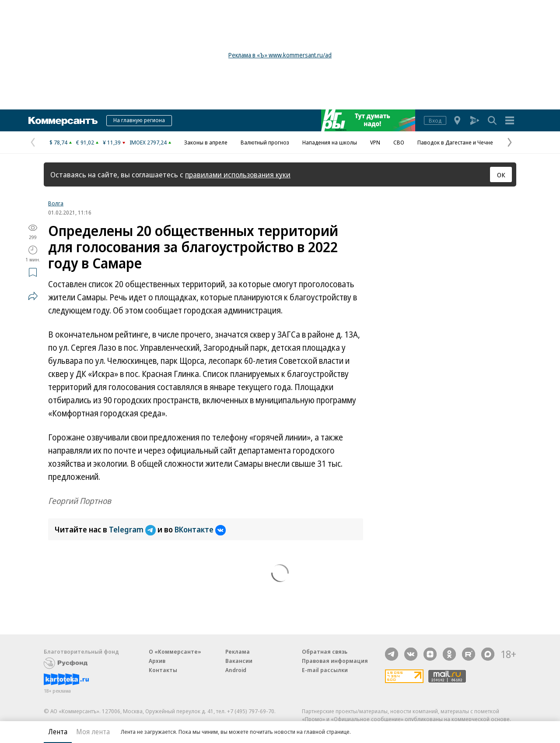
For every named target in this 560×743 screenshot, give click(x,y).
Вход (435, 120)
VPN (375, 142)
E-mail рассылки (325, 670)
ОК (501, 175)
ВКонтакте (200, 529)
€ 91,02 (85, 142)
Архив (157, 661)
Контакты (163, 670)
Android (236, 670)
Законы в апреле (206, 142)
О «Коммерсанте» (175, 651)
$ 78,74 (58, 142)
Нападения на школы (330, 142)
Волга (56, 203)
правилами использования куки (238, 174)
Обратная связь (325, 651)
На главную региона (139, 120)
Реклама (238, 651)
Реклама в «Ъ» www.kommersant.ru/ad (280, 55)
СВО (399, 142)
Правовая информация (335, 661)
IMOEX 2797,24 (148, 142)
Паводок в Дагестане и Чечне (455, 142)
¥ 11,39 (112, 142)
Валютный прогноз (265, 142)
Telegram (133, 529)
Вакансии (239, 661)
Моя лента (93, 732)
